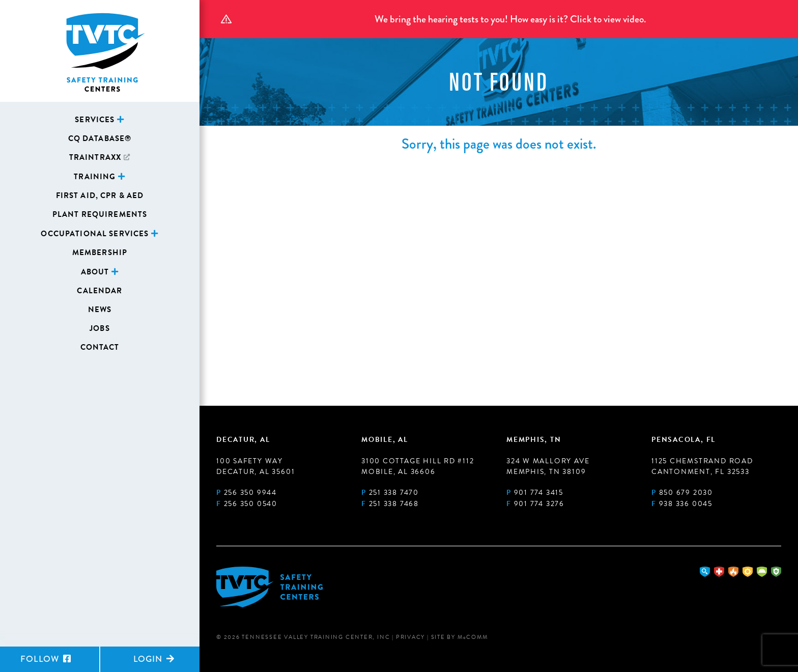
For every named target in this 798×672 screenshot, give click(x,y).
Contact (100, 347)
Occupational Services (95, 234)
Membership (100, 253)
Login (154, 659)
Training (95, 177)
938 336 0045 (686, 504)
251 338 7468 (394, 504)
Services (95, 120)
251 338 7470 (394, 493)
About (95, 272)
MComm (473, 637)
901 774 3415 (539, 493)
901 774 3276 (539, 504)
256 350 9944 (250, 493)
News (100, 310)
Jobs (100, 328)
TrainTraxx (95, 157)
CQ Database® (100, 138)
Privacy (410, 637)
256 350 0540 (251, 504)
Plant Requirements (100, 214)
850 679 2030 (686, 493)
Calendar (99, 291)
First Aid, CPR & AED (100, 195)
